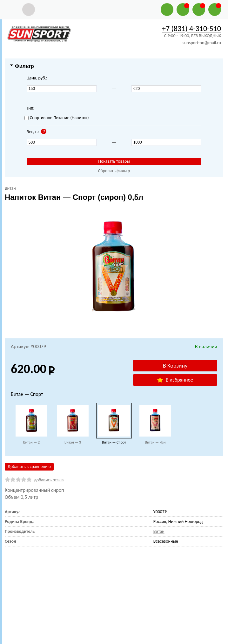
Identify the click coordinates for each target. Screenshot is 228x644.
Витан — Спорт (114, 442)
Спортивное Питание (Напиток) (57, 118)
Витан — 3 (73, 442)
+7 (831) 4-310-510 (191, 28)
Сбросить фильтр (114, 171)
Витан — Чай (155, 442)
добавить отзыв (49, 480)
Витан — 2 (31, 442)
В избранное (175, 380)
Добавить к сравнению (29, 467)
